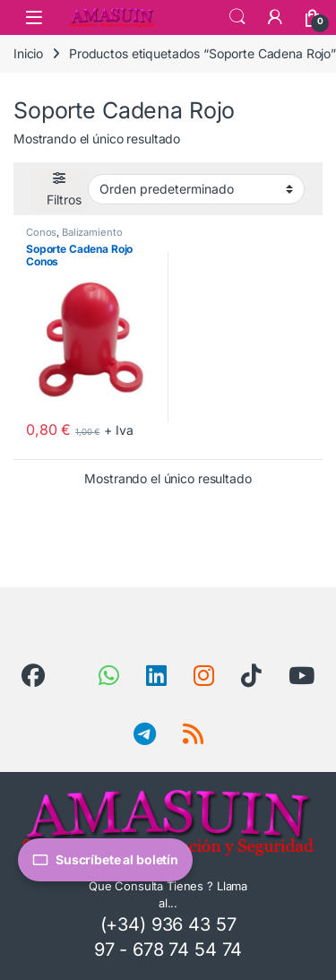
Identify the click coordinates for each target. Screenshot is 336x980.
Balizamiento (92, 232)
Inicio (28, 53)
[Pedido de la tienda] (196, 189)
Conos (41, 232)
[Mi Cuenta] (275, 17)
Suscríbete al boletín (105, 860)
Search (237, 17)
